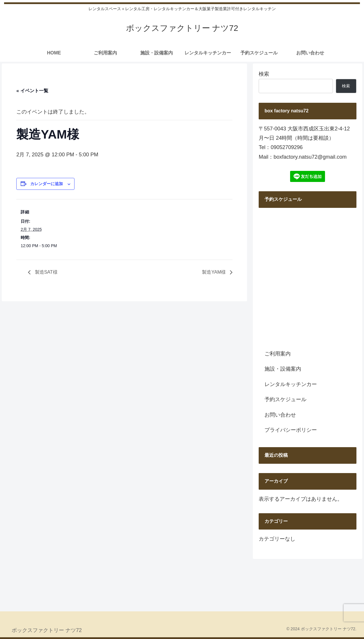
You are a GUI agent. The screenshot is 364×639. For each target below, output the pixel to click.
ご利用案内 (278, 354)
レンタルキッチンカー (291, 384)
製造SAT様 (45, 272)
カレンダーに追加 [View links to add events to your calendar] (47, 184)
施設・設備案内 (283, 369)
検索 (264, 74)
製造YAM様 (214, 272)
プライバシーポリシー (291, 430)
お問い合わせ (280, 415)
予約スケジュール (285, 399)
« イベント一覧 (32, 91)
